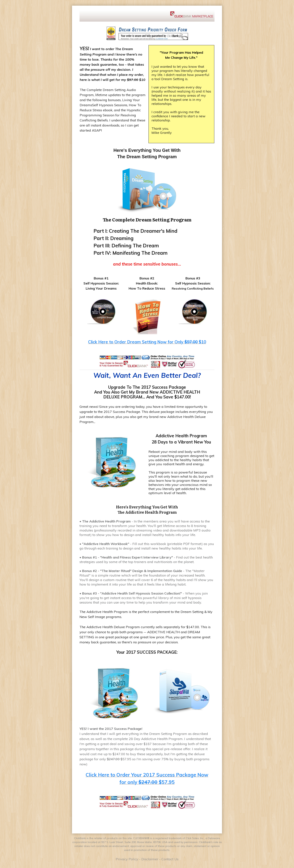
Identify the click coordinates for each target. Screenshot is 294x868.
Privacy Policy (127, 859)
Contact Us (170, 859)
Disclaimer (150, 859)
